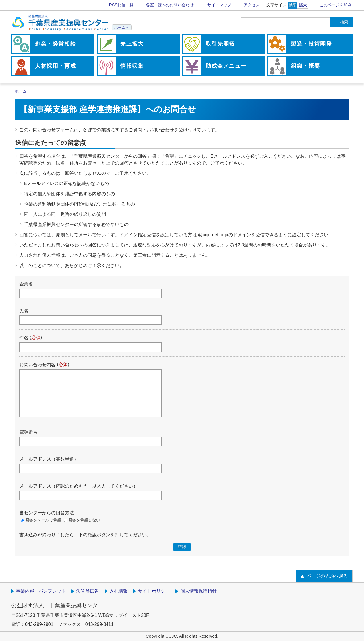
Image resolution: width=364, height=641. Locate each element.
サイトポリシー (154, 591)
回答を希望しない (84, 520)
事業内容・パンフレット (41, 591)
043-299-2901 (39, 624)
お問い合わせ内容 (38, 365)
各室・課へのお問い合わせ (170, 5)
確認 (182, 547)
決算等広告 (88, 591)
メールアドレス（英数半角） (49, 459)
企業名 (26, 284)
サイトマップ (219, 5)
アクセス (252, 5)
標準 (293, 5)
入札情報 (119, 591)
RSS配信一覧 (121, 5)
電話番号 (28, 432)
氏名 (24, 311)
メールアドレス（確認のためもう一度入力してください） (78, 486)
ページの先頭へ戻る (327, 576)
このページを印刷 (336, 5)
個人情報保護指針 (198, 591)
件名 (24, 338)
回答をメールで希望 (43, 520)
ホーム (21, 91)
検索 (344, 22)
